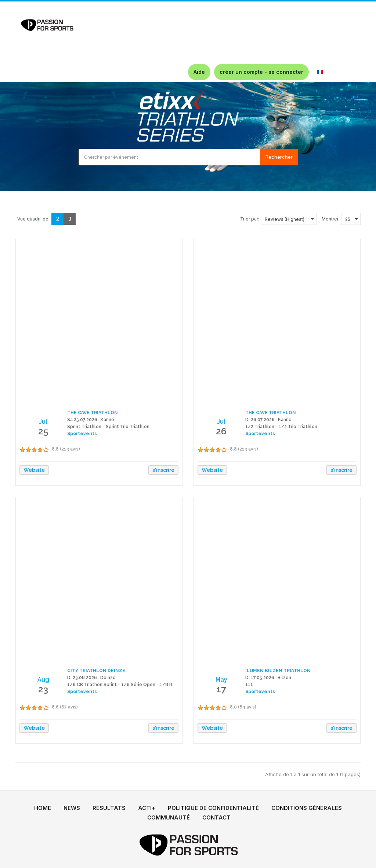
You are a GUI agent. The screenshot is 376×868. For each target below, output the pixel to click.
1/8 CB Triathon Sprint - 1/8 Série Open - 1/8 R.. (121, 685)
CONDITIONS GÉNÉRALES (307, 808)
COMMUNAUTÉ (169, 817)
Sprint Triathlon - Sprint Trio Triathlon (108, 427)
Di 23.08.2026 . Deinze (91, 678)
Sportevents (82, 434)
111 (249, 685)
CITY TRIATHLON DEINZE (96, 671)
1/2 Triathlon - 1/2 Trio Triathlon (281, 427)
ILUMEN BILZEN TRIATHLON (278, 671)
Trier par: (250, 219)
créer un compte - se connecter (261, 72)
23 (43, 689)
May (221, 680)
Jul (43, 422)
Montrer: (331, 219)
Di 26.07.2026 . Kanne (268, 420)
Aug (43, 680)
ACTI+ (147, 808)
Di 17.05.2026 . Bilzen (268, 678)
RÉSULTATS (109, 808)
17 (221, 689)
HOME (43, 808)
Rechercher (279, 157)
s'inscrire (163, 470)
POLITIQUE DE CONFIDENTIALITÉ (213, 808)
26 (221, 431)
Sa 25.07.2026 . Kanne (91, 420)
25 (43, 431)
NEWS (72, 808)
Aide (199, 72)
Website (34, 470)
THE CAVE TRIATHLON (93, 413)
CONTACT (216, 817)
